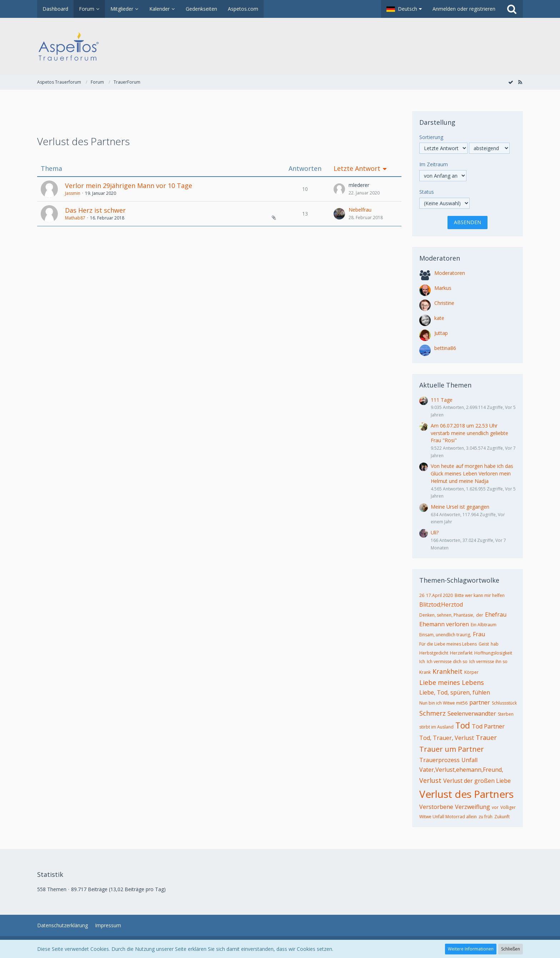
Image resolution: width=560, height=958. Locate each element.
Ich (422, 661)
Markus (443, 288)
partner (480, 702)
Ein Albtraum (484, 625)
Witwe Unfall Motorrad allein (448, 817)
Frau (479, 634)
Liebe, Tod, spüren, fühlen (455, 692)
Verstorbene (436, 807)
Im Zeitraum (434, 164)
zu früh (486, 817)
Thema (51, 169)
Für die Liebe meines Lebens (448, 644)
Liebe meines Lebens (452, 682)
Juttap (441, 333)
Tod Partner (488, 726)
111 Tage (442, 400)
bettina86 (445, 348)
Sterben (506, 714)
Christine (444, 303)
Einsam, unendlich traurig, (445, 635)
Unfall (469, 760)
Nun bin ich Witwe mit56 (443, 703)
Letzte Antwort (357, 169)
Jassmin (73, 193)
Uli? (435, 532)
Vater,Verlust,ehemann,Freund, (461, 770)
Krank (425, 672)
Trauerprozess (439, 760)
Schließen (511, 949)
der (480, 615)
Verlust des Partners (466, 794)
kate (439, 318)
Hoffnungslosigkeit (493, 653)
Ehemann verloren (444, 624)
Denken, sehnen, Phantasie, (447, 615)
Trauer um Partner (452, 749)
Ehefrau (496, 614)
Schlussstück (504, 703)
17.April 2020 (439, 595)
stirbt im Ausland (436, 727)
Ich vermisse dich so (447, 661)
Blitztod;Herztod (441, 604)
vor (495, 807)
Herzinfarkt (461, 653)
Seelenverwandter (472, 713)
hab (495, 644)
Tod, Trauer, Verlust (447, 738)
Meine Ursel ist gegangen (460, 507)
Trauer (486, 737)
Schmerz (432, 713)
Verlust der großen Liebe (477, 781)
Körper (471, 672)
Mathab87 (75, 218)
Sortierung (431, 137)
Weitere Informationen (471, 949)
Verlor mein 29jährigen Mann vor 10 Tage (129, 186)
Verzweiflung (472, 807)
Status (427, 192)
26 (422, 595)
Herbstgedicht (434, 653)
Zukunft (502, 817)
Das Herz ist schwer (95, 210)
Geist (484, 644)
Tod (463, 725)
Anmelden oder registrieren (464, 9)
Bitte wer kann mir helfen (480, 595)
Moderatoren (450, 273)
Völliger (508, 807)
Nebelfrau (360, 210)
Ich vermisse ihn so (488, 661)
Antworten (305, 169)
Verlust (430, 780)
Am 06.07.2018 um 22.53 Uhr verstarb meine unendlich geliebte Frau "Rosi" (469, 433)
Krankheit (447, 671)
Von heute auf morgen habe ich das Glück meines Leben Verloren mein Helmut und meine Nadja (472, 473)
